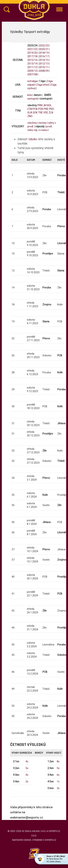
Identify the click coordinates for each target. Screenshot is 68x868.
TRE (40, 113)
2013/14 (32, 64)
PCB (35, 109)
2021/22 (32, 49)
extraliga (32, 81)
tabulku (33, 139)
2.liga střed (43, 85)
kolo (30, 95)
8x (58, 761)
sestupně (33, 99)
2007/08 (32, 74)
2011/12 (32, 67)
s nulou (43, 130)
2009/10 (32, 71)
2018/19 (44, 53)
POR (41, 109)
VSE (46, 113)
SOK (35, 113)
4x (27, 761)
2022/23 (44, 46)
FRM (40, 105)
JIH (45, 105)
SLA (30, 113)
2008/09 (44, 71)
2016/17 (44, 56)
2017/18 (32, 56)
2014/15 (44, 60)
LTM (30, 109)
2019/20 (32, 53)
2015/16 (32, 60)
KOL (49, 105)
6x (58, 775)
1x (58, 781)
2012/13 (44, 64)
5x (27, 768)
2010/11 (44, 67)
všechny (32, 123)
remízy (42, 123)
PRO (51, 109)
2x (27, 781)
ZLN (51, 113)
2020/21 (44, 49)
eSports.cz (50, 840)
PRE (46, 109)
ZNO (30, 116)
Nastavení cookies (22, 840)
